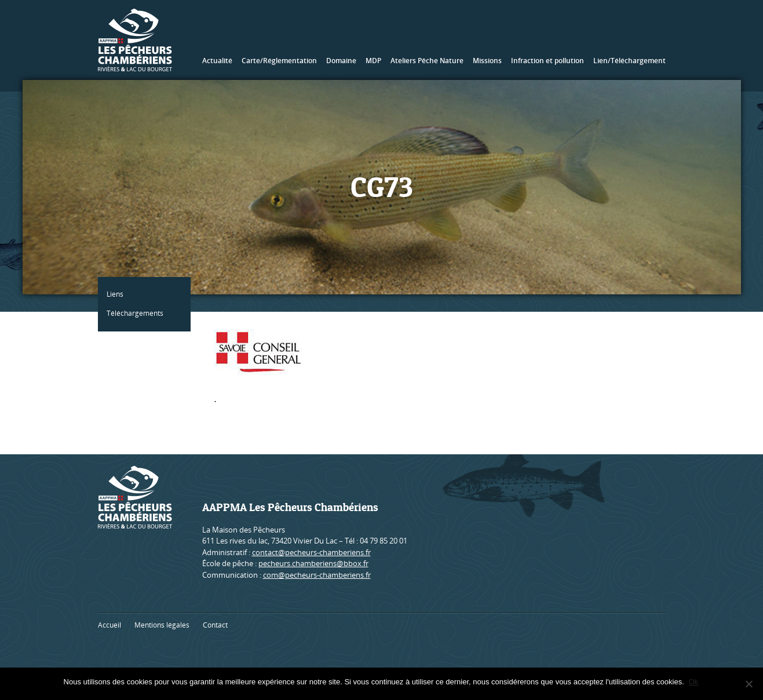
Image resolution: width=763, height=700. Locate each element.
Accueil (109, 625)
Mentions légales (162, 625)
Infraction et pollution (547, 61)
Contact (215, 625)
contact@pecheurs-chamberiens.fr (311, 552)
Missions (487, 61)
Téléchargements (138, 313)
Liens (118, 294)
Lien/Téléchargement (629, 61)
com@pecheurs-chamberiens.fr (317, 575)
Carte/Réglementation (279, 61)
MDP (373, 61)
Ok (695, 682)
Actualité (217, 61)
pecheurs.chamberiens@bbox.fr (313, 563)
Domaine (341, 61)
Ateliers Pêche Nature (427, 61)
